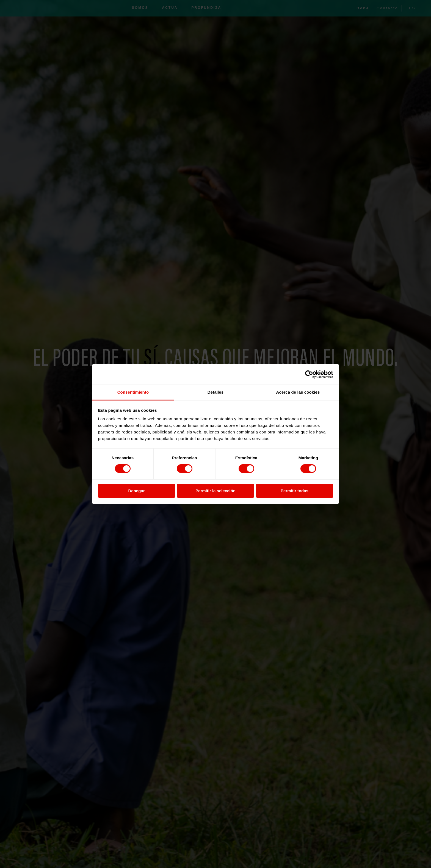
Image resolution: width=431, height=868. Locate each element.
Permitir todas (295, 491)
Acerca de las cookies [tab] (298, 392)
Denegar (136, 491)
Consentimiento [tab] (133, 392)
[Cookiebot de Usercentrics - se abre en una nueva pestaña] (309, 374)
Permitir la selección (215, 491)
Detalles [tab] (215, 392)
